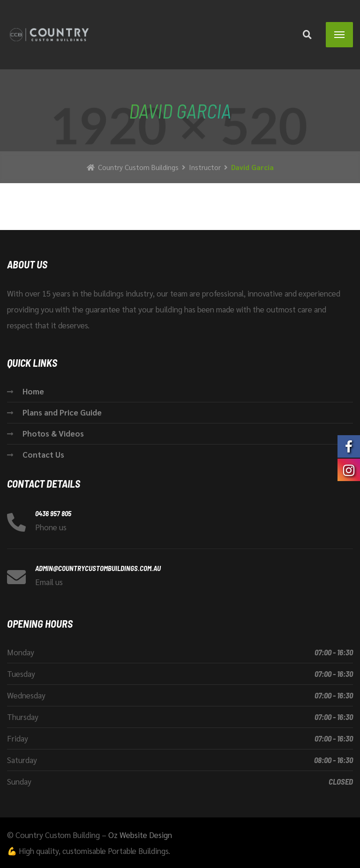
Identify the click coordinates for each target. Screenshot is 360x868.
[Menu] (339, 35)
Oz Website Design (140, 835)
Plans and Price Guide (62, 412)
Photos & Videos (53, 433)
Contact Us (43, 454)
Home (33, 391)
